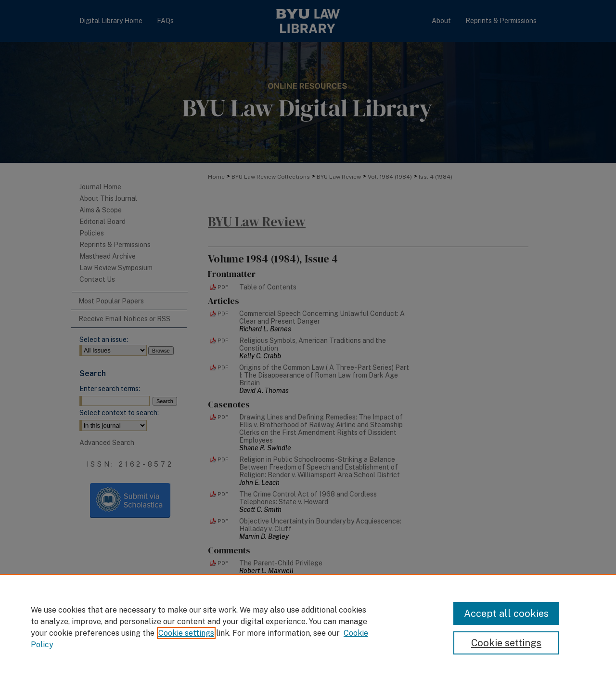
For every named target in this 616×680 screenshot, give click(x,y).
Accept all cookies (506, 614)
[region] (308, 627)
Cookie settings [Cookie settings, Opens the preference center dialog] (506, 643)
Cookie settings (186, 633)
